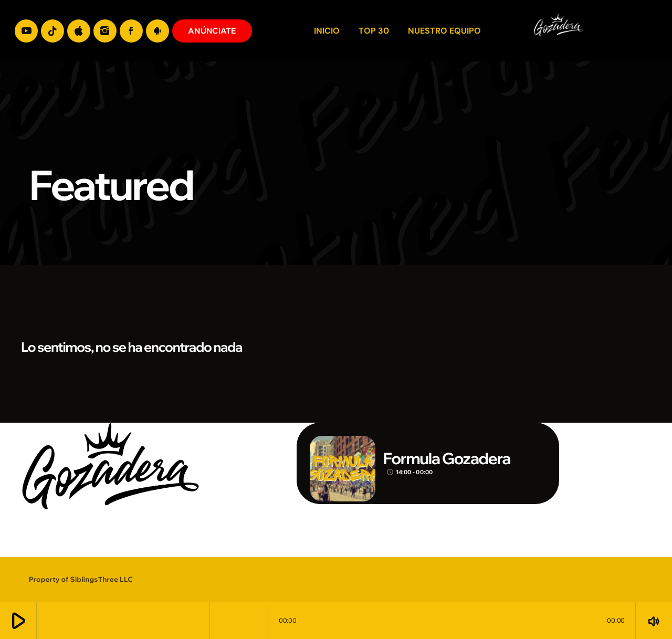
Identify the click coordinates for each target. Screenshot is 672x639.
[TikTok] (52, 31)
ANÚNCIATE (212, 31)
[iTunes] (79, 31)
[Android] (157, 31)
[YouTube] (26, 31)
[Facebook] (131, 31)
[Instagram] (105, 31)
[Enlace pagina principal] (645, 31)
